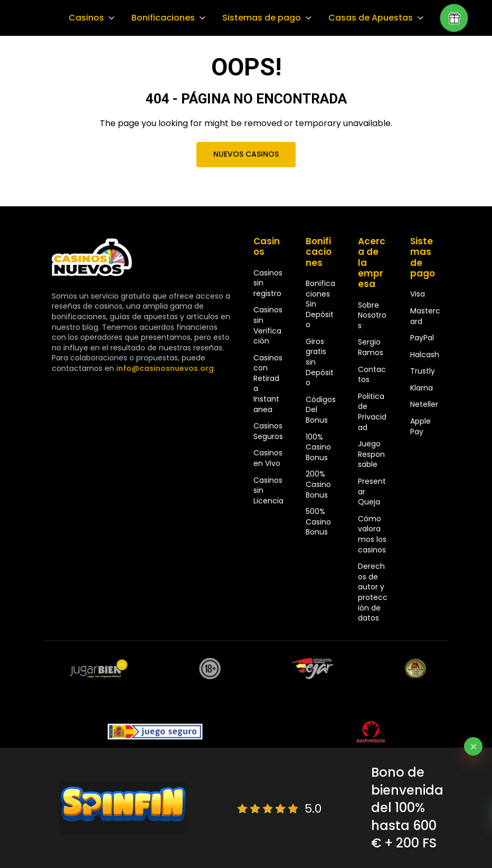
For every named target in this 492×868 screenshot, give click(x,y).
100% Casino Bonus (318, 447)
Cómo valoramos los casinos (372, 534)
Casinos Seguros (268, 431)
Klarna (422, 388)
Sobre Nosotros (372, 315)
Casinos (86, 18)
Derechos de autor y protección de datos (373, 592)
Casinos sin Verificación (268, 325)
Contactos (372, 375)
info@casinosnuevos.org (164, 368)
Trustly (423, 371)
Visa (418, 294)
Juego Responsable (371, 454)
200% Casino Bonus (318, 484)
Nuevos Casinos (246, 154)
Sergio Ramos (371, 347)
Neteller (424, 404)
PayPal (422, 338)
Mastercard (425, 316)
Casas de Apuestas (366, 18)
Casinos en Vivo (268, 458)
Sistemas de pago (259, 18)
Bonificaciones (162, 18)
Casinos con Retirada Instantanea (268, 384)
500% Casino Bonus (318, 522)
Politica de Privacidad (372, 412)
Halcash (425, 355)
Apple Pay (420, 426)
